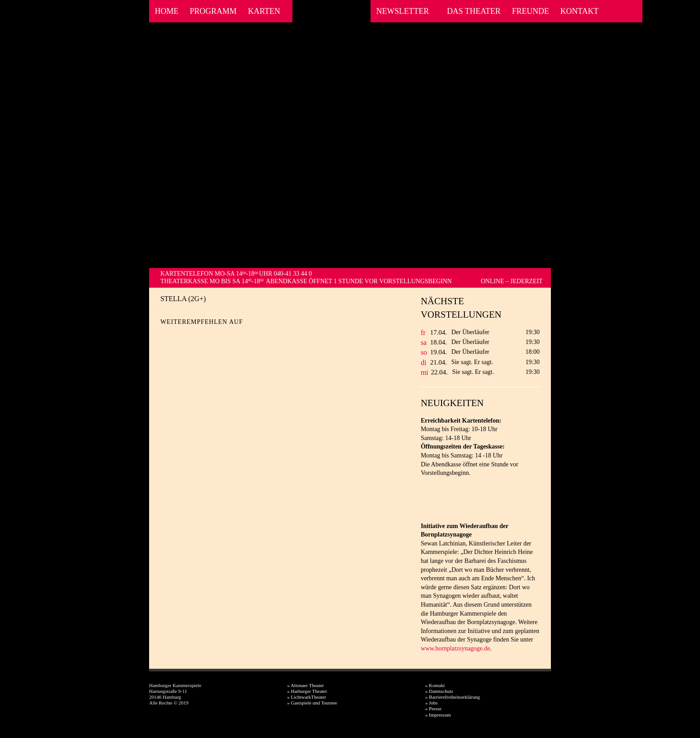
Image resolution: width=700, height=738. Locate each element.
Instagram (625, 11)
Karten (264, 11)
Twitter (183, 336)
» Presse (433, 709)
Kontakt (579, 11)
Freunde (531, 11)
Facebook (613, 11)
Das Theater (474, 11)
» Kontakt (435, 685)
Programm (213, 11)
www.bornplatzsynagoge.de (455, 648)
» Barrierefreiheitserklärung (453, 697)
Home (167, 11)
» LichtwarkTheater (306, 697)
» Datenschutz (440, 691)
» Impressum (438, 715)
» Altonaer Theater (305, 685)
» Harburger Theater (307, 691)
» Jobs (432, 703)
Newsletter (403, 11)
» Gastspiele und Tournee (312, 703)
